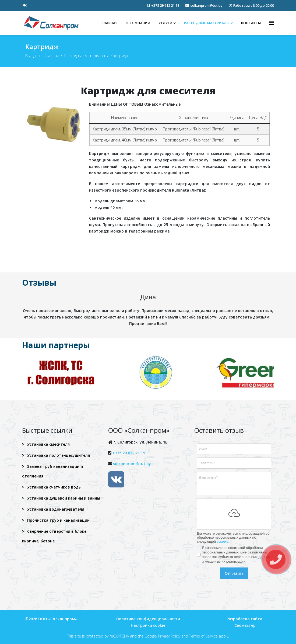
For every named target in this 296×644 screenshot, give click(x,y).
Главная (110, 23)
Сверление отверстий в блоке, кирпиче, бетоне (55, 535)
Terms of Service (203, 635)
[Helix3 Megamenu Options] (272, 23)
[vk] (25, 5)
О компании (138, 23)
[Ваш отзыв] (234, 482)
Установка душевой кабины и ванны (63, 497)
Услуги (165, 23)
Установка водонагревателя (55, 508)
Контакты (251, 23)
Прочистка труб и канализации (58, 519)
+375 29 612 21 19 (165, 6)
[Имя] (234, 448)
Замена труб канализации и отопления (52, 470)
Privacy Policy (169, 635)
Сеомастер (245, 624)
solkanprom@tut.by (207, 6)
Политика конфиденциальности (148, 618)
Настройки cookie (148, 624)
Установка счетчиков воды (54, 486)
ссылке (223, 540)
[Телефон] (234, 462)
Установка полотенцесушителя (58, 454)
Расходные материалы (207, 23)
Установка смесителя (48, 443)
